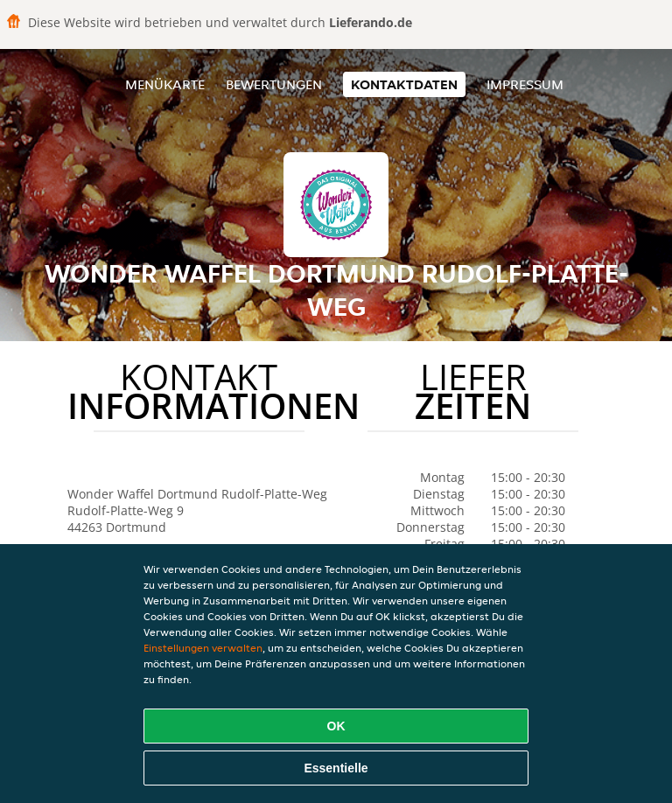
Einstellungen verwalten (203, 648)
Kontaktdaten (404, 84)
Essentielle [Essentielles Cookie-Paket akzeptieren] (336, 768)
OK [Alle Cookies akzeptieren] (336, 726)
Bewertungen (274, 84)
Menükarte (165, 84)
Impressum (525, 84)
